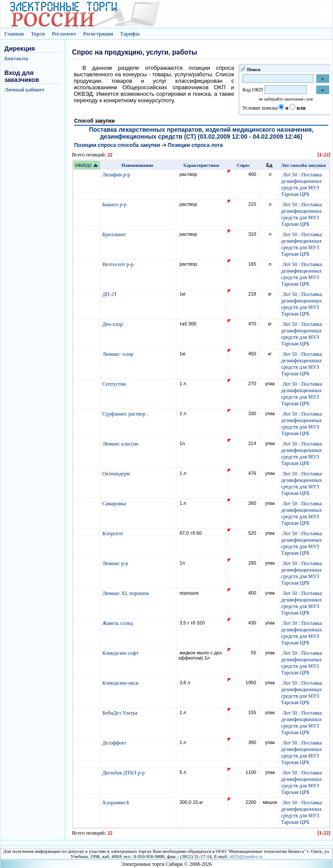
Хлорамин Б (116, 803)
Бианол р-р (115, 205)
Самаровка (115, 504)
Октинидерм (117, 474)
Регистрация (98, 34)
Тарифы (130, 34)
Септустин (115, 384)
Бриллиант (115, 234)
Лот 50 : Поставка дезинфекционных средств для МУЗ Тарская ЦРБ (301, 184)
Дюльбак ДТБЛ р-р (124, 773)
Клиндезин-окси (121, 683)
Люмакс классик (121, 444)
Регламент (64, 34)
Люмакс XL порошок (126, 593)
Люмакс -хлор (119, 354)
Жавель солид (118, 623)
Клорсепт (113, 533)
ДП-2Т (110, 294)
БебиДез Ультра (121, 713)
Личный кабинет (24, 90)
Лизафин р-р (117, 175)
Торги (38, 34)
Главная (14, 34)
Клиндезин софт (121, 653)
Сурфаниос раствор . (126, 414)
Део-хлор (113, 324)
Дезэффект (115, 743)
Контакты (16, 59)
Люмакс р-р (116, 563)
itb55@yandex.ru (246, 856)
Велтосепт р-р (119, 264)
